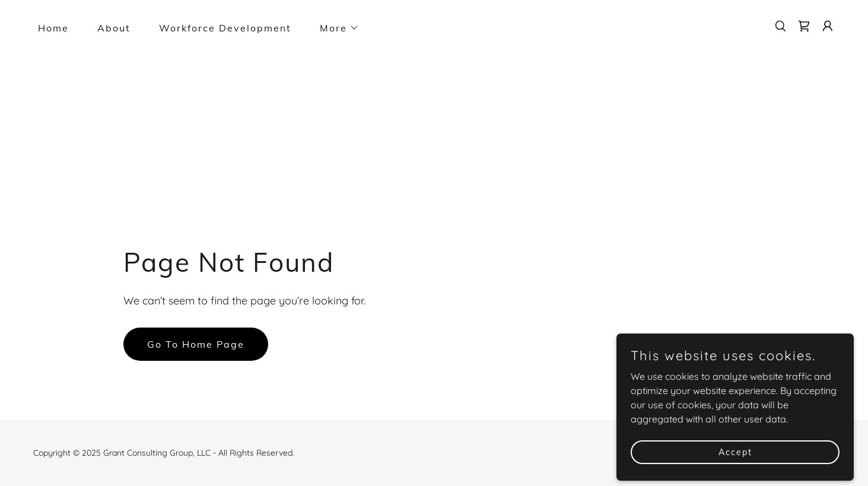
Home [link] (53, 28)
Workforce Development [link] (225, 28)
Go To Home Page (196, 344)
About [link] (114, 28)
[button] (335, 28)
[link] (804, 26)
